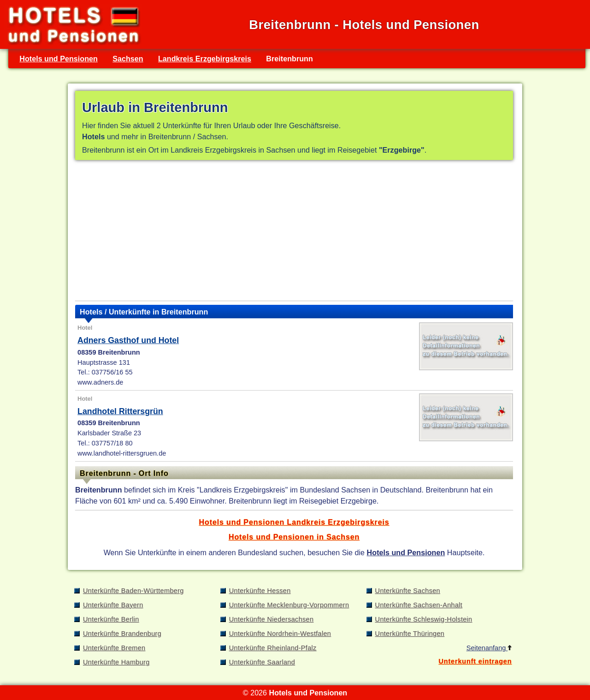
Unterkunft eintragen (475, 661)
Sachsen (128, 59)
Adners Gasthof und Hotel (128, 340)
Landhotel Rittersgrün (120, 411)
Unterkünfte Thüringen (410, 634)
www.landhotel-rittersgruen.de (122, 453)
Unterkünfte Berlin (111, 619)
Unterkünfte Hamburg (116, 662)
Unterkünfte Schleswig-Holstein (424, 619)
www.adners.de (100, 382)
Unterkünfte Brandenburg (122, 634)
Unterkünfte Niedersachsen (271, 619)
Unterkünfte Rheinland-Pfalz (273, 648)
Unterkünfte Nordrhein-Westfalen (280, 634)
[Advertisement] (294, 232)
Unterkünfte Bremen (114, 648)
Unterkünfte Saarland (262, 662)
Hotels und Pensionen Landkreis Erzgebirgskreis (294, 522)
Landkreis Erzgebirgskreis (205, 59)
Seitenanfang (489, 648)
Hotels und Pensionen (59, 59)
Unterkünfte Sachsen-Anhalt (419, 605)
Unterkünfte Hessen (260, 591)
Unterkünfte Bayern (113, 605)
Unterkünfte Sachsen (408, 591)
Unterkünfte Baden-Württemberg (133, 591)
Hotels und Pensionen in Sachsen (294, 537)
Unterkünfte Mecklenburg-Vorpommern (289, 605)
